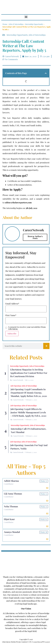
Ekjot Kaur (9, 519)
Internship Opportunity (34, 24)
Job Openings (16, 386)
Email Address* (12, 304)
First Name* (11, 315)
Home (5, 24)
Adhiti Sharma (11, 481)
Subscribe (12, 333)
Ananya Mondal (12, 532)
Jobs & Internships (16, 24)
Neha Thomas (11, 506)
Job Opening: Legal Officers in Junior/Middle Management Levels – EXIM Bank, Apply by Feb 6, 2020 (28, 412)
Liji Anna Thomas (13, 494)
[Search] (46, 346)
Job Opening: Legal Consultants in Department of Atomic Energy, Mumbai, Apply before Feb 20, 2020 (29, 393)
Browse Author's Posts (35, 237)
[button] (26, 17)
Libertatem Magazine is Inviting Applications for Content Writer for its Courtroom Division (29, 373)
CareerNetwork (18, 380)
